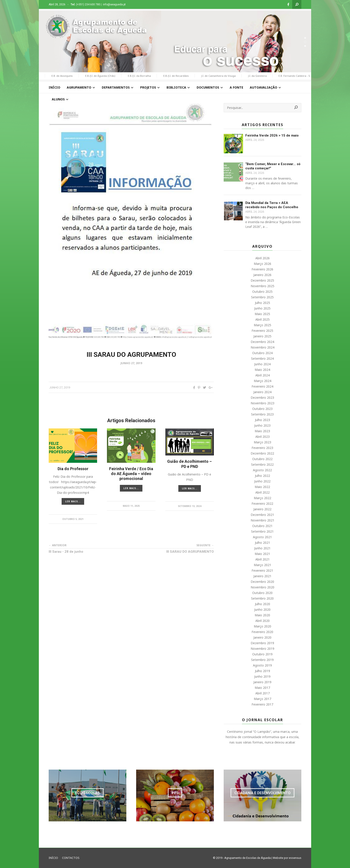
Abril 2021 (262, 559)
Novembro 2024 (262, 347)
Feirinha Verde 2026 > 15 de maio (272, 135)
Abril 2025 (262, 319)
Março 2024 (262, 381)
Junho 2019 (262, 676)
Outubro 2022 (262, 459)
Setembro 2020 (262, 598)
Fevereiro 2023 (262, 448)
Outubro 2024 (262, 353)
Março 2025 (262, 325)
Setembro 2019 (262, 660)
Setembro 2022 (262, 464)
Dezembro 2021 (262, 515)
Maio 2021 (262, 554)
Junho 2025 (262, 308)
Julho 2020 (262, 604)
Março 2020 (262, 626)
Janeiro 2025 (262, 336)
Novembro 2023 (262, 403)
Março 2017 (262, 699)
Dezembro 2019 (262, 643)
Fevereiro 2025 (262, 331)
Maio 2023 (262, 431)
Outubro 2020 (262, 593)
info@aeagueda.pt (114, 4)
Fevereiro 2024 (262, 386)
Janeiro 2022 (262, 509)
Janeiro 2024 (262, 392)
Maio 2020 (262, 615)
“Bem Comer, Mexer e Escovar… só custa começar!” (273, 166)
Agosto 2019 (262, 665)
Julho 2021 (262, 543)
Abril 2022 (262, 492)
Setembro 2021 (262, 531)
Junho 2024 (262, 364)
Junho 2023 (262, 425)
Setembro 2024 (262, 358)
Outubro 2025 (262, 292)
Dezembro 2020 (262, 582)
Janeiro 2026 (262, 275)
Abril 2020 (262, 621)
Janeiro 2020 (262, 637)
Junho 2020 (262, 609)
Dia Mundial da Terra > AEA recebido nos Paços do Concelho (272, 205)
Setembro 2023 (262, 414)
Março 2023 (262, 442)
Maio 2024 (262, 370)
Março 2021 (262, 565)
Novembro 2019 (262, 649)
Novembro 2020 (262, 587)
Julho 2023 (262, 420)
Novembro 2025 (262, 286)
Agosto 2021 (262, 537)
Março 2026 (262, 264)
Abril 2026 (262, 258)
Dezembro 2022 (262, 453)
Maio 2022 (262, 487)
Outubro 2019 (262, 654)
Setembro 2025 (262, 297)
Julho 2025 (262, 303)
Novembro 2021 (262, 520)
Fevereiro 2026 (262, 269)
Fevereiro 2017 (262, 704)
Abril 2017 (262, 693)
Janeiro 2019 (262, 682)
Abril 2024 (262, 375)
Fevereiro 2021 (262, 570)
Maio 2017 (262, 688)
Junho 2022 (262, 481)
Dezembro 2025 (262, 280)
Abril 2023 (262, 437)
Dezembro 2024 (262, 342)
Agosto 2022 (262, 470)
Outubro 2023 (262, 409)
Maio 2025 (262, 314)
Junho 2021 (262, 548)
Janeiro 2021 (262, 576)
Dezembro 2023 (262, 398)
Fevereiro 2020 (262, 632)
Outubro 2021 (262, 526)
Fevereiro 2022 (262, 504)
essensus (295, 858)
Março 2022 (262, 498)
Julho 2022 (262, 476)
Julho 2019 (262, 671)
